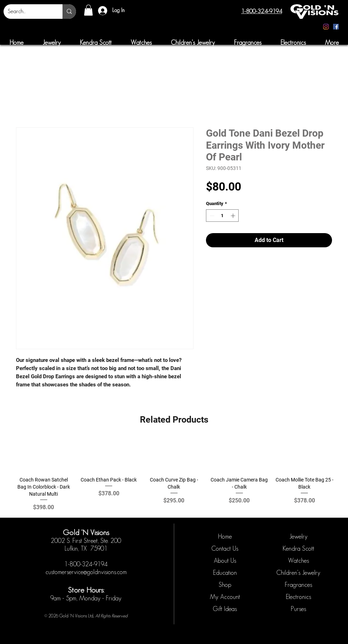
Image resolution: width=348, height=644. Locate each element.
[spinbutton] (222, 216)
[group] (174, 475)
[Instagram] (326, 27)
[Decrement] (211, 216)
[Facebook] (336, 27)
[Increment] (234, 216)
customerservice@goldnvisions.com (86, 572)
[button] (88, 10)
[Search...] (28, 12)
